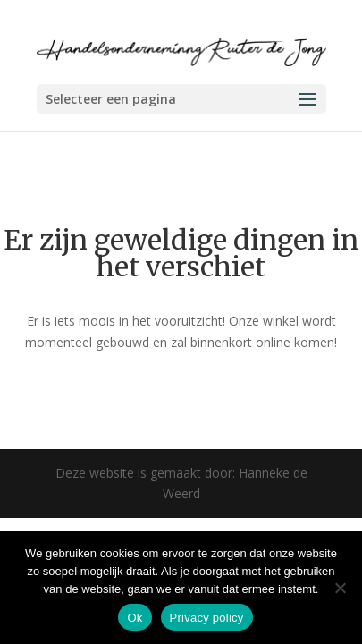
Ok (135, 618)
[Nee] (340, 588)
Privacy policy (207, 618)
